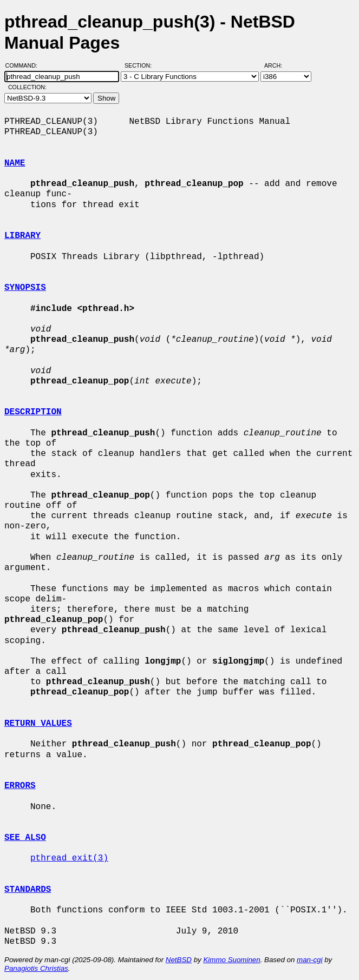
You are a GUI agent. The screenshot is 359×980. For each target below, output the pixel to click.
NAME (15, 163)
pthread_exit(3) (69, 858)
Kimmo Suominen (231, 960)
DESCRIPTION (33, 412)
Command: (25, 65)
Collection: (27, 87)
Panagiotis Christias (36, 968)
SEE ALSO (25, 838)
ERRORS (20, 786)
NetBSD (179, 960)
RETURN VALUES (38, 724)
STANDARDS (28, 890)
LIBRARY (22, 236)
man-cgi (309, 960)
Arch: (278, 65)
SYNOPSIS (25, 288)
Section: (141, 65)
